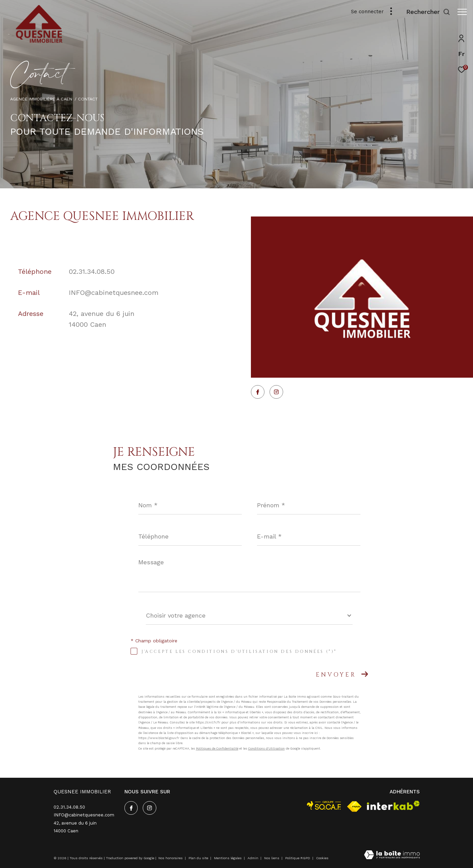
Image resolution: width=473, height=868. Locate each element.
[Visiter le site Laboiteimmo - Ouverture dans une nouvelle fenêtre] (392, 855)
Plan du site (199, 858)
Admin (253, 858)
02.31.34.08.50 (92, 271)
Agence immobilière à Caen (41, 99)
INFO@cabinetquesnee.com (114, 293)
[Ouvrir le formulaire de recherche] (425, 12)
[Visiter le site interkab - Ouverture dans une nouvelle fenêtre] (393, 805)
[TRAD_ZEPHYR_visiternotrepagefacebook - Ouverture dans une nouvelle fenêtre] (258, 392)
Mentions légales (228, 858)
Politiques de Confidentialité (217, 749)
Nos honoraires (171, 858)
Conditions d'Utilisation (267, 749)
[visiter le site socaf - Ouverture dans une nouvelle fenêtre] (324, 805)
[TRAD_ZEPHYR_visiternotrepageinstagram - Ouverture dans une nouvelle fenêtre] (276, 392)
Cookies (322, 858)
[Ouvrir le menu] (462, 12)
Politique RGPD (298, 858)
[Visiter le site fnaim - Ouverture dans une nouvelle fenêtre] (354, 807)
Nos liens (272, 858)
